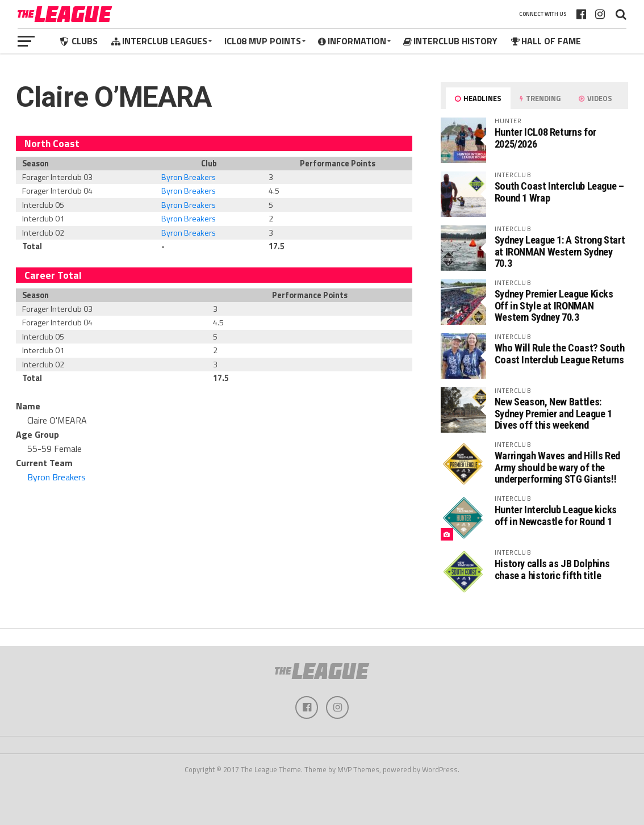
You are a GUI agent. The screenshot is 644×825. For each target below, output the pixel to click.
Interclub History (450, 41)
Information (352, 41)
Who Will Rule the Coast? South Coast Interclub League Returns (560, 353)
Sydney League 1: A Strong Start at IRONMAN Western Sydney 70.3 (560, 251)
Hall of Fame (546, 41)
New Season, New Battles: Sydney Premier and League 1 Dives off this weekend (553, 413)
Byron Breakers (189, 177)
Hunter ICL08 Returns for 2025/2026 (545, 138)
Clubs (78, 41)
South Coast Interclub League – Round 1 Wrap (559, 192)
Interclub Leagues (159, 41)
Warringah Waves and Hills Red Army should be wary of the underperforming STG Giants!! (557, 467)
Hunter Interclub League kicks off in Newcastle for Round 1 (556, 515)
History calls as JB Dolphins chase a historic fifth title (552, 569)
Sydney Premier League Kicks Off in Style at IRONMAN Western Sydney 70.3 (554, 305)
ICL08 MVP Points (263, 41)
